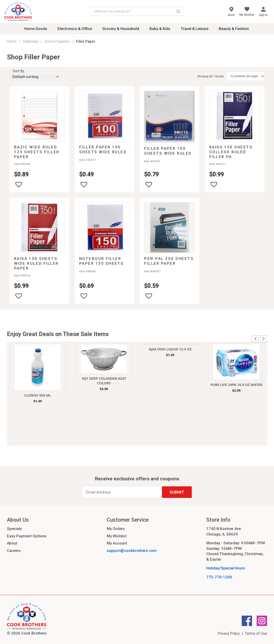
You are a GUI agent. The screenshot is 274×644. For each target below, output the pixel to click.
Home (12, 41)
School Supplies (57, 41)
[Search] (178, 11)
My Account (117, 543)
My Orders (116, 529)
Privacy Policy (229, 633)
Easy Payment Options (27, 536)
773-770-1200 (219, 577)
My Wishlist (117, 536)
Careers (14, 551)
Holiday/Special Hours (226, 568)
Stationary (30, 41)
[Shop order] (35, 77)
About (12, 543)
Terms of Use (256, 633)
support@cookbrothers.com (132, 551)
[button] (19, 184)
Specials (14, 529)
